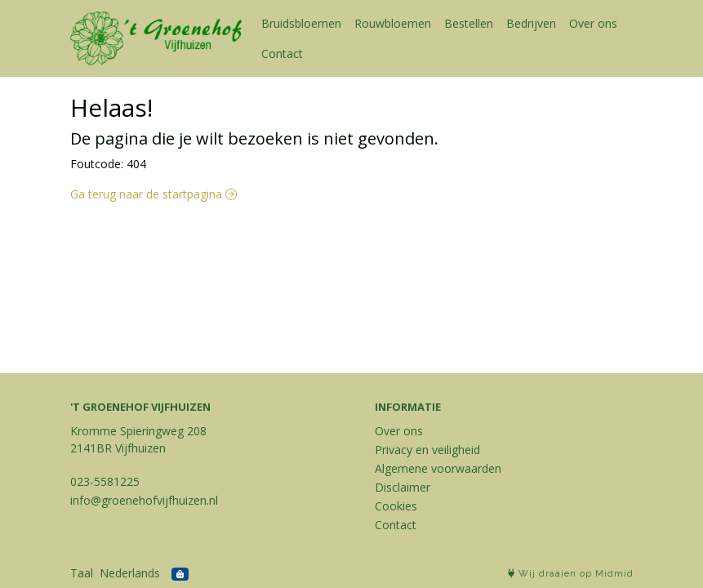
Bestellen (469, 23)
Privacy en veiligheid (427, 450)
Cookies (396, 506)
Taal (82, 573)
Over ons (593, 23)
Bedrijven (531, 23)
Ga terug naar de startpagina (154, 194)
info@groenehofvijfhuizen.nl (144, 500)
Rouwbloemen (393, 23)
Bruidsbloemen (301, 23)
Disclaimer (403, 487)
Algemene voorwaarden (438, 468)
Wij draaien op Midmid (571, 574)
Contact (282, 53)
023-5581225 (105, 481)
